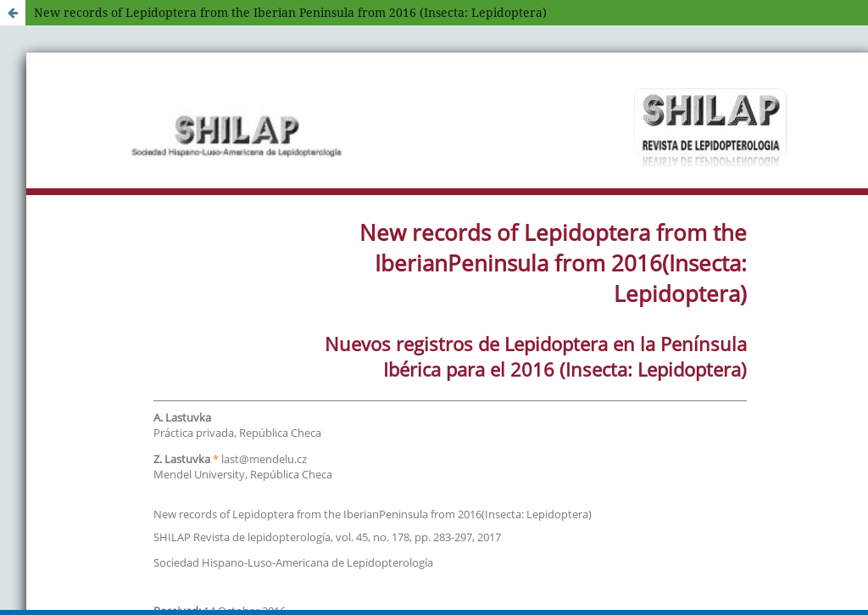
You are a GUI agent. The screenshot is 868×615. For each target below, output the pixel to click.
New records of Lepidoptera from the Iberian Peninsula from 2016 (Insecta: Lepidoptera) (290, 12)
